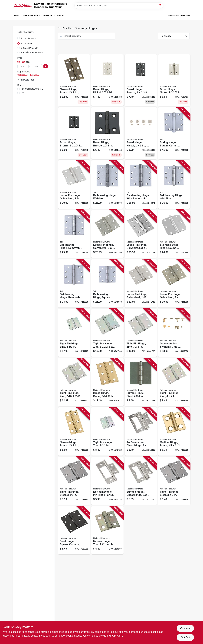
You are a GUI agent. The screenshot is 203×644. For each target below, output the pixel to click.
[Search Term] (119, 6)
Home (16, 15)
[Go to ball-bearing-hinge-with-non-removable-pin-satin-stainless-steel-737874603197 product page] (174, 185)
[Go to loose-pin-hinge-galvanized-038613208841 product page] (74, 185)
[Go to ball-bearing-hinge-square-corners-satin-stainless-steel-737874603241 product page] (107, 283)
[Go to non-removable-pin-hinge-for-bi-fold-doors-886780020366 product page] (107, 481)
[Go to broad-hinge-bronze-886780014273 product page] (107, 133)
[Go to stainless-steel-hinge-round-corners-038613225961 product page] (174, 234)
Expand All (35, 75)
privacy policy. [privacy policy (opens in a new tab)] (30, 636)
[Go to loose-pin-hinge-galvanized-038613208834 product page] (107, 234)
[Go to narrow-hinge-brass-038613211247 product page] (74, 80)
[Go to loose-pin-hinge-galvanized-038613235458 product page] (174, 283)
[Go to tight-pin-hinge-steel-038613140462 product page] (174, 481)
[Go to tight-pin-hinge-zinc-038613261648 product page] (141, 333)
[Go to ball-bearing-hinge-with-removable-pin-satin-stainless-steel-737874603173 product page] (141, 185)
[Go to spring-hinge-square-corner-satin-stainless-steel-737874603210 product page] (174, 133)
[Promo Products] (19, 38)
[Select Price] (46, 66)
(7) (24, 93)
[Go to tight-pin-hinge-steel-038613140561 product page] (74, 481)
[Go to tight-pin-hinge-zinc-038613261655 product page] (107, 333)
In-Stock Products (29, 48)
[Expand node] (19, 80)
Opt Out (185, 637)
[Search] (160, 5)
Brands (47, 15)
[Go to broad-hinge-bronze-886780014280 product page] (74, 133)
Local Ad (60, 15)
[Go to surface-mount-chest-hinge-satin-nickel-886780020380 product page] (141, 481)
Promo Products (29, 38)
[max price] (36, 66)
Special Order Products (32, 52)
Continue (185, 628)
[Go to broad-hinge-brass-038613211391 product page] (107, 382)
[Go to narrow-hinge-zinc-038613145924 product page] (107, 530)
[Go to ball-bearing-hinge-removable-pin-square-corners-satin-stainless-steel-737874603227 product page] (74, 283)
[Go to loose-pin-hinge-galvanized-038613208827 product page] (141, 283)
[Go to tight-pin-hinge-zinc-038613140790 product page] (74, 333)
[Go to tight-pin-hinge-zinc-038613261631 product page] (74, 382)
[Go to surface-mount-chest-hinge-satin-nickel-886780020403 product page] (141, 432)
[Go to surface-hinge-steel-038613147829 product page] (141, 382)
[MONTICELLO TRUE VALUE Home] (22, 6)
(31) (32, 89)
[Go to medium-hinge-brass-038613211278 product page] (174, 432)
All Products (27, 44)
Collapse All (23, 75)
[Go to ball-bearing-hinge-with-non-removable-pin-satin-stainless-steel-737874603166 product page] (107, 185)
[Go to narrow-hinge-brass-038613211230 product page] (74, 432)
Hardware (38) (27, 80)
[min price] (23, 66)
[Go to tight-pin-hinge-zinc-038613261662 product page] (174, 382)
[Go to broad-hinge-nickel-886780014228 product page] (174, 80)
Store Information (179, 15)
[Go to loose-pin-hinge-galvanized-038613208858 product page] (141, 234)
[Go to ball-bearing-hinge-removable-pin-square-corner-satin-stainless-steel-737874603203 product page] (74, 234)
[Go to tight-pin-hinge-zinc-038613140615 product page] (107, 432)
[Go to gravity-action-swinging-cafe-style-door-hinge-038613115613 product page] (174, 333)
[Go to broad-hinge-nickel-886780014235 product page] (107, 80)
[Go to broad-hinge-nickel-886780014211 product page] (141, 133)
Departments (30, 15)
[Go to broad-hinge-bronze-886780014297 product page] (141, 80)
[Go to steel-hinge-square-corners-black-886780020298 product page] (74, 530)
